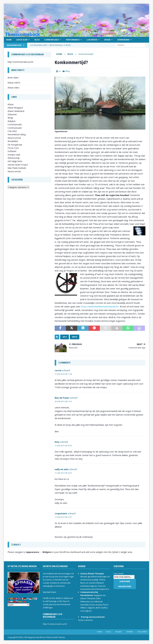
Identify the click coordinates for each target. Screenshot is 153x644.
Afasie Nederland (16, 111)
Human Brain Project (18, 165)
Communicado (52, 40)
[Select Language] (19, 605)
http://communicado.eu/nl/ (20, 62)
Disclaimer (142, 632)
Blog (37, 40)
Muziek (119, 632)
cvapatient (61, 513)
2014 (65, 337)
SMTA (75, 337)
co (60, 71)
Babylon (12, 121)
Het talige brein (15, 161)
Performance (73, 40)
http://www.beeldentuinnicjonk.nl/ (100, 306)
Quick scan (22, 40)
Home (9, 40)
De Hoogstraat (15, 145)
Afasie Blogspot (15, 108)
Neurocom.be (14, 138)
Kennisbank (123, 40)
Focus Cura (13, 148)
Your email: (119, 574)
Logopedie (92, 40)
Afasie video (14, 88)
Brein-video (13, 78)
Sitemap (130, 632)
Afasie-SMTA (14, 83)
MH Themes (60, 637)
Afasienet (12, 114)
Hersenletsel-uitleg (17, 134)
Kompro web (14, 155)
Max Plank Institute (17, 168)
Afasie (107, 40)
